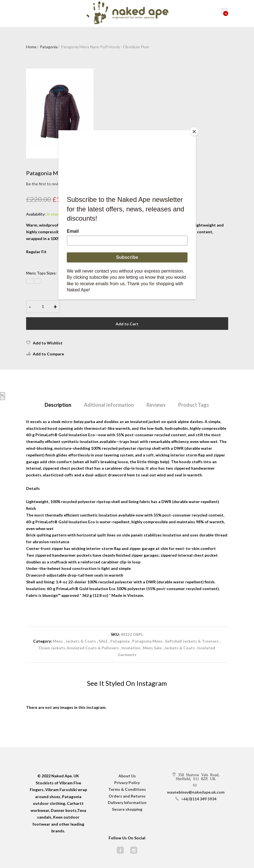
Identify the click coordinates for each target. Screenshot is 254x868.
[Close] (194, 132)
